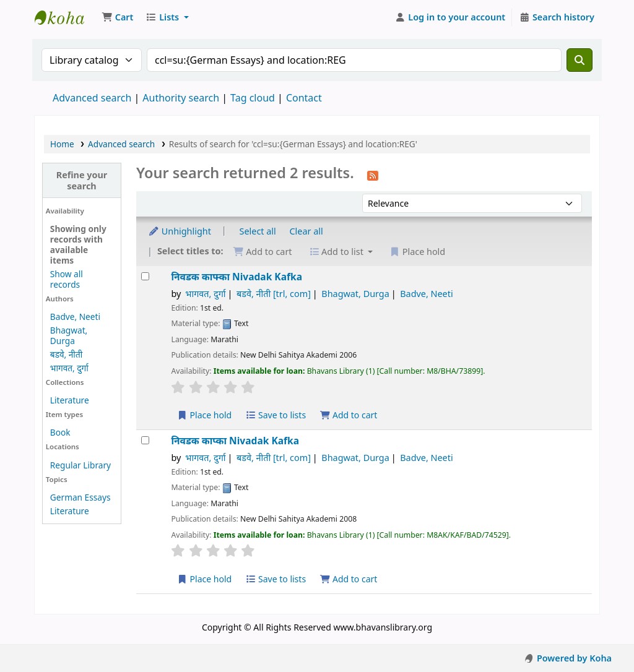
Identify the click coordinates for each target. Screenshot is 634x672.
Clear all (306, 231)
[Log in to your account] (450, 17)
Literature (70, 400)
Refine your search (82, 180)
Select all (258, 231)
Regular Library (80, 465)
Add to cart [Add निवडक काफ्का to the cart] (349, 415)
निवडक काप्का (235, 441)
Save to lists (276, 415)
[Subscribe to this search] (373, 174)
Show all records (67, 279)
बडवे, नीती (66, 354)
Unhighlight (180, 231)
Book (60, 432)
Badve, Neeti (75, 317)
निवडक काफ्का (237, 277)
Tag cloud (253, 98)
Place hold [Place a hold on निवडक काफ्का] (204, 415)
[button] (117, 17)
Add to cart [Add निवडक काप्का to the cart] (349, 579)
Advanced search (92, 98)
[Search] (580, 60)
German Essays (80, 497)
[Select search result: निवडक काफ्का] (145, 276)
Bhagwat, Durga (69, 335)
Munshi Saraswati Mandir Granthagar (66, 17)
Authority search (181, 98)
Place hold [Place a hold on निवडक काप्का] (204, 579)
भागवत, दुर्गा (69, 368)
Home (62, 144)
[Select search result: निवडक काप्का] (145, 440)
